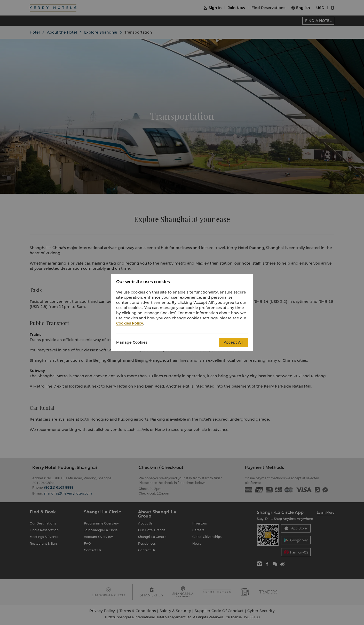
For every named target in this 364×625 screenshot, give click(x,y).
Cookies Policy (130, 323)
